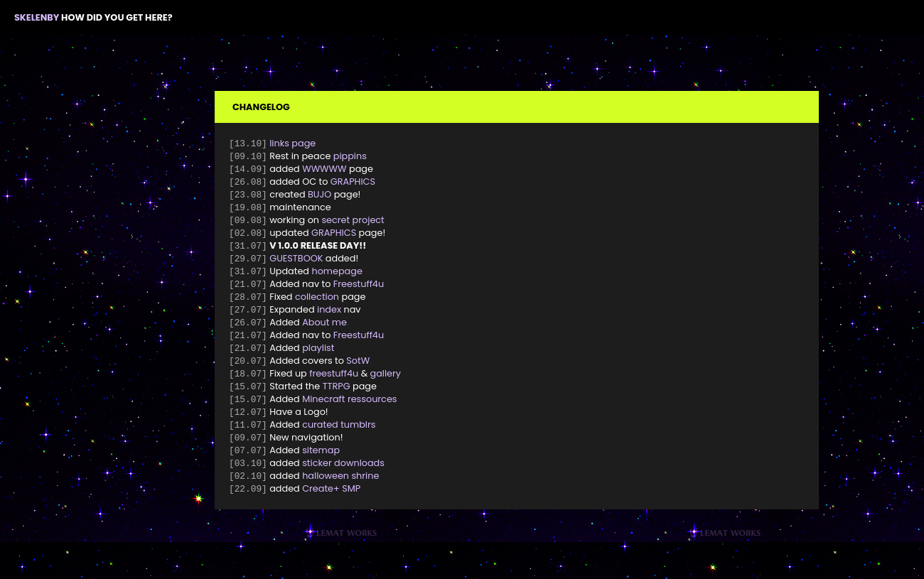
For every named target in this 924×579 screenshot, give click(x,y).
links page (292, 144)
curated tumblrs (339, 441)
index (329, 319)
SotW (358, 373)
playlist (318, 360)
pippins (350, 157)
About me (324, 333)
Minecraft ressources (349, 414)
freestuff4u (334, 387)
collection (317, 306)
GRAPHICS (353, 184)
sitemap (321, 468)
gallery (386, 387)
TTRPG (337, 400)
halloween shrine (340, 495)
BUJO (319, 198)
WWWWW (324, 171)
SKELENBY (37, 17)
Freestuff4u (359, 292)
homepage (337, 279)
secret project (353, 225)
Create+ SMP (331, 508)
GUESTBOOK (296, 265)
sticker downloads (343, 481)
